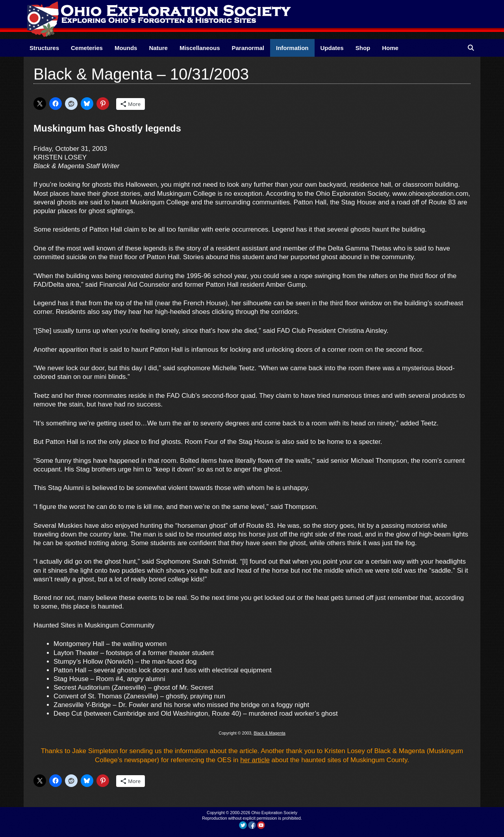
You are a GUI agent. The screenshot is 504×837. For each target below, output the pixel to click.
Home (390, 48)
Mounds (126, 48)
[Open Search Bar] (471, 48)
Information (292, 48)
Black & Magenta (270, 733)
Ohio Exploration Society (274, 813)
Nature (158, 48)
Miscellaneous (200, 48)
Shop (363, 48)
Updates (332, 48)
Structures (44, 48)
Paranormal (248, 48)
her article (255, 760)
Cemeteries (87, 48)
